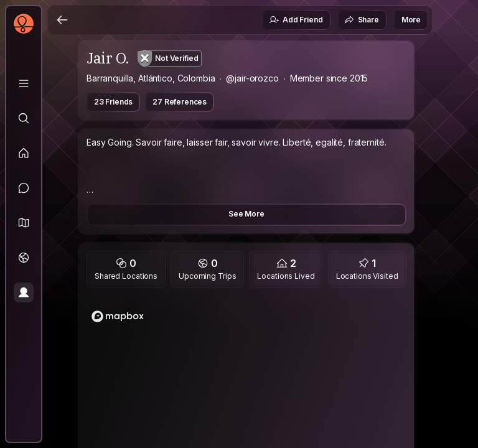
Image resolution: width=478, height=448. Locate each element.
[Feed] (24, 153)
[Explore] (24, 118)
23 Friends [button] (113, 102)
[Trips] (24, 258)
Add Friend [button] (296, 20)
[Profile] (24, 292)
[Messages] (24, 188)
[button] (24, 223)
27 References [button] (180, 102)
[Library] (24, 83)
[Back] (62, 20)
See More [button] (246, 214)
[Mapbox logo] (118, 316)
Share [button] (362, 20)
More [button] (411, 20)
